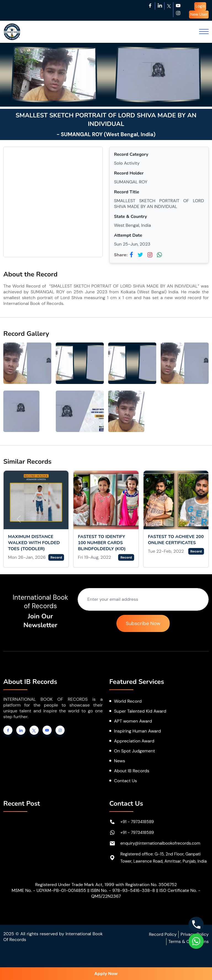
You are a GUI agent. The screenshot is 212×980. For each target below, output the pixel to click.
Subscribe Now (143, 623)
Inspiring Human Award (137, 731)
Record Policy (163, 934)
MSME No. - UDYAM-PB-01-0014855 (49, 890)
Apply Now (106, 974)
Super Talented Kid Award (140, 711)
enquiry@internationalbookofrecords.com (160, 843)
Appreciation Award (134, 741)
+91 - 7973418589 (137, 822)
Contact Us (125, 781)
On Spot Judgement (135, 751)
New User (199, 14)
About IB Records (132, 771)
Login (200, 6)
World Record (128, 701)
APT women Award (133, 721)
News (120, 761)
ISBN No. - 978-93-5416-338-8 (123, 890)
